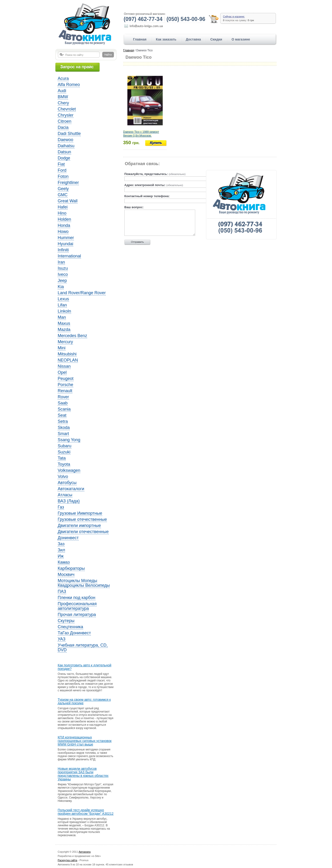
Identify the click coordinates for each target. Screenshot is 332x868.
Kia (61, 287)
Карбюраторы (71, 568)
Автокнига (85, 852)
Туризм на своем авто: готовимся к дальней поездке (84, 701)
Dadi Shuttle (69, 134)
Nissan (64, 366)
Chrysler (66, 115)
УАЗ (62, 639)
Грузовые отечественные (82, 519)
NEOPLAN (68, 360)
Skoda (64, 428)
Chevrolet (67, 109)
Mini (62, 348)
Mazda (64, 330)
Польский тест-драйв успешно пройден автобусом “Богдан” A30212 (86, 812)
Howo (63, 232)
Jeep (62, 281)
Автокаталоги (71, 489)
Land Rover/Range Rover (82, 293)
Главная (140, 39)
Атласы (65, 495)
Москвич (66, 575)
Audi (62, 91)
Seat (62, 415)
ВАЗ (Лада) (69, 501)
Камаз (64, 562)
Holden (64, 219)
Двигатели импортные (79, 526)
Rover (63, 397)
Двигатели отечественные (83, 532)
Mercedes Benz (72, 336)
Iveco (63, 274)
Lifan (62, 305)
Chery (63, 103)
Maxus (64, 323)
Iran (61, 262)
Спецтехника (70, 627)
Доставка (193, 39)
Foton (63, 176)
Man (62, 317)
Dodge (64, 158)
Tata (62, 458)
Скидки (216, 39)
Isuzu (63, 268)
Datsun (64, 152)
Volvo (63, 477)
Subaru (65, 446)
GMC (63, 195)
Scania (64, 409)
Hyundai (65, 244)
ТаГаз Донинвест (74, 633)
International (69, 256)
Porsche (65, 385)
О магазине (241, 39)
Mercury (65, 342)
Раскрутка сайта (67, 860)
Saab (63, 403)
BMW (63, 97)
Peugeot (66, 379)
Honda (64, 225)
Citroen (65, 121)
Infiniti (63, 250)
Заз (61, 544)
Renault (65, 391)
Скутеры (66, 621)
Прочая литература (77, 615)
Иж (61, 556)
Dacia (63, 127)
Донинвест (68, 538)
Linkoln (64, 311)
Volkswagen (69, 470)
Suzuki (64, 452)
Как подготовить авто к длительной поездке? (85, 667)
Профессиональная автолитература (77, 606)
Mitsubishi (67, 354)
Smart (63, 434)
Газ (61, 507)
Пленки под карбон (77, 598)
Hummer (66, 238)
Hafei (63, 207)
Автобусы (67, 483)
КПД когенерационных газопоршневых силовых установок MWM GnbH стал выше (85, 741)
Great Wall (68, 201)
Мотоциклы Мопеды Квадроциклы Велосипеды (84, 583)
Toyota (64, 464)
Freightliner (68, 183)
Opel (62, 372)
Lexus (63, 299)
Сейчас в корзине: (234, 16)
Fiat (61, 164)
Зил (61, 550)
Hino (62, 213)
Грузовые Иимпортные (80, 513)
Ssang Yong (69, 440)
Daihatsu (66, 146)
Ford (62, 170)
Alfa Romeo (69, 85)
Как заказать (166, 39)
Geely (63, 189)
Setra (63, 421)
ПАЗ (62, 591)
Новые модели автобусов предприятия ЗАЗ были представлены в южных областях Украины (83, 774)
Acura (63, 78)
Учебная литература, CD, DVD (83, 648)
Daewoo (65, 140)
